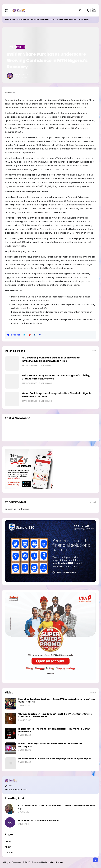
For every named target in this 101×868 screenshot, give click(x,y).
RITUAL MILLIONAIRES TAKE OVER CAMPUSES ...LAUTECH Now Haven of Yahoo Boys (47, 19)
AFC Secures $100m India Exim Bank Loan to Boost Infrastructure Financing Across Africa (51, 359)
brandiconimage (54, 862)
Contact (9, 853)
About (8, 847)
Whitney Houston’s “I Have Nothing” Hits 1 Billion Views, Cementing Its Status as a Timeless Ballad (55, 715)
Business (21, 47)
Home (10, 47)
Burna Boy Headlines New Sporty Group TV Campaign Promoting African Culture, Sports (57, 700)
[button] (45, 335)
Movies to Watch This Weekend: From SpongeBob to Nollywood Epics (55, 759)
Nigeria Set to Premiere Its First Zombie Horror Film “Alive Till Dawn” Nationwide (54, 730)
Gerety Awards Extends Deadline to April (39, 821)
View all (93, 351)
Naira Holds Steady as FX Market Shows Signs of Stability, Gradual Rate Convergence (56, 377)
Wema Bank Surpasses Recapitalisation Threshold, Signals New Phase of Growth (56, 395)
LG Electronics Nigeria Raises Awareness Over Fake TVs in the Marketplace (50, 745)
